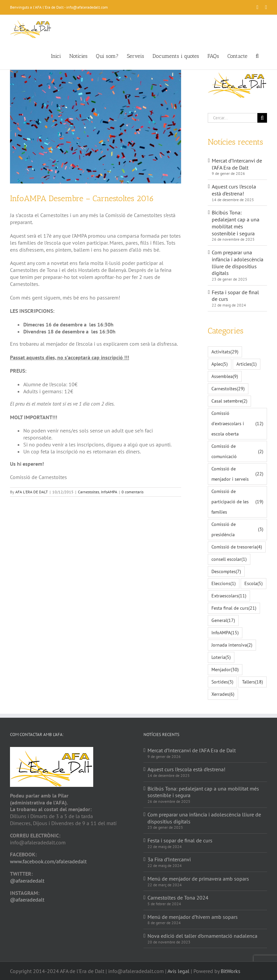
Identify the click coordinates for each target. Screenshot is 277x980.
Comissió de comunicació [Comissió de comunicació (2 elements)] (237, 451)
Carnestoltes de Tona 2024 (178, 898)
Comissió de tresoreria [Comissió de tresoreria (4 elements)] (237, 547)
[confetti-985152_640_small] (96, 127)
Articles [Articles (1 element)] (247, 364)
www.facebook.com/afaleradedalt (48, 861)
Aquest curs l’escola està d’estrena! (234, 190)
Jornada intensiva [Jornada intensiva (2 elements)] (232, 645)
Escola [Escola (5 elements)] (254, 584)
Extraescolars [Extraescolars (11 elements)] (229, 596)
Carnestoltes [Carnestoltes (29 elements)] (228, 389)
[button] (257, 56)
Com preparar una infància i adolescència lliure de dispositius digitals (238, 263)
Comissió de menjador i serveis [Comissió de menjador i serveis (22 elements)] (237, 474)
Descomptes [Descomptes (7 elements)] (226, 572)
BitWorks (231, 971)
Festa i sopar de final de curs (180, 840)
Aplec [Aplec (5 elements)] (220, 364)
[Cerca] (262, 118)
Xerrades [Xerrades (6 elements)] (223, 694)
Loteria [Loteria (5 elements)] (221, 657)
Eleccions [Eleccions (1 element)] (224, 584)
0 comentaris (133, 492)
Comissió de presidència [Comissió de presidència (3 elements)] (237, 529)
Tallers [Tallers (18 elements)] (253, 682)
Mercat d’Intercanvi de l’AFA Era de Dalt (237, 164)
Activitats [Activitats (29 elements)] (225, 352)
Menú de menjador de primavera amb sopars (198, 879)
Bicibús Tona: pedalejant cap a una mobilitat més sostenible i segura (236, 223)
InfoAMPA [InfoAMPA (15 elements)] (225, 633)
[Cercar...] (233, 118)
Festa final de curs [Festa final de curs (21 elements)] (234, 608)
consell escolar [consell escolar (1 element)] (229, 559)
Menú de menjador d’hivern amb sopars (193, 917)
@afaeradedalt (27, 881)
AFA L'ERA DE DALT (32, 492)
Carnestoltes (89, 492)
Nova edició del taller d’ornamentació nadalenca (202, 936)
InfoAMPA (109, 492)
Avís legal (178, 971)
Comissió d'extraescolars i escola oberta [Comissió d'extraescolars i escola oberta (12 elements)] (237, 423)
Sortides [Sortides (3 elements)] (222, 682)
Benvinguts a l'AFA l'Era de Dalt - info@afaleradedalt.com (59, 7)
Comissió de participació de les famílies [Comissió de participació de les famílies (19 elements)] (237, 501)
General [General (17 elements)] (223, 620)
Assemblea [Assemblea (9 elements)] (225, 376)
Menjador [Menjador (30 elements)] (225, 670)
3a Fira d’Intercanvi (169, 859)
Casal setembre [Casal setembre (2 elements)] (229, 401)
